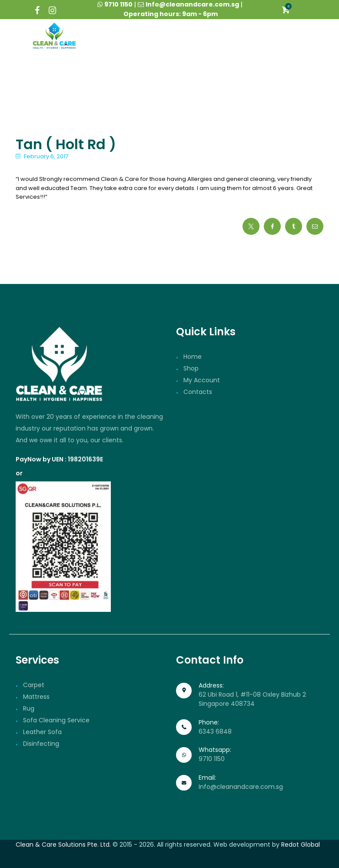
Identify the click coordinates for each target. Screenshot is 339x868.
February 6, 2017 (46, 156)
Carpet (34, 685)
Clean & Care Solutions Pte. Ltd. (63, 845)
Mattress (36, 697)
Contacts (198, 392)
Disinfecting (41, 744)
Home (193, 357)
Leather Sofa (42, 732)
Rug (29, 708)
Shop (191, 368)
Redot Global (301, 845)
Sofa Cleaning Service (56, 720)
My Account (202, 380)
